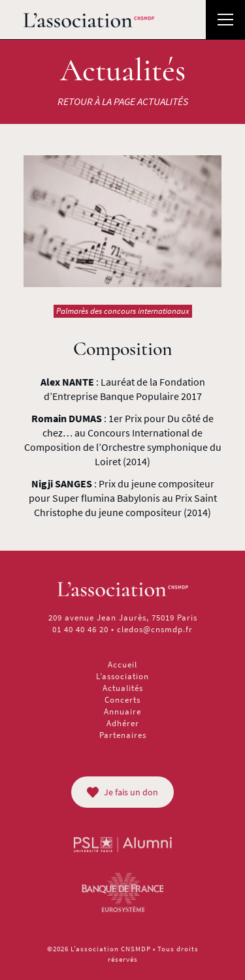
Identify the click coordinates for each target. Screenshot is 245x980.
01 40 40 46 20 (80, 629)
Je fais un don (122, 792)
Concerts (122, 700)
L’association (122, 676)
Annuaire (122, 712)
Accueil (122, 665)
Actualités (123, 688)
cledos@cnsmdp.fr (155, 629)
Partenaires (123, 735)
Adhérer (123, 723)
